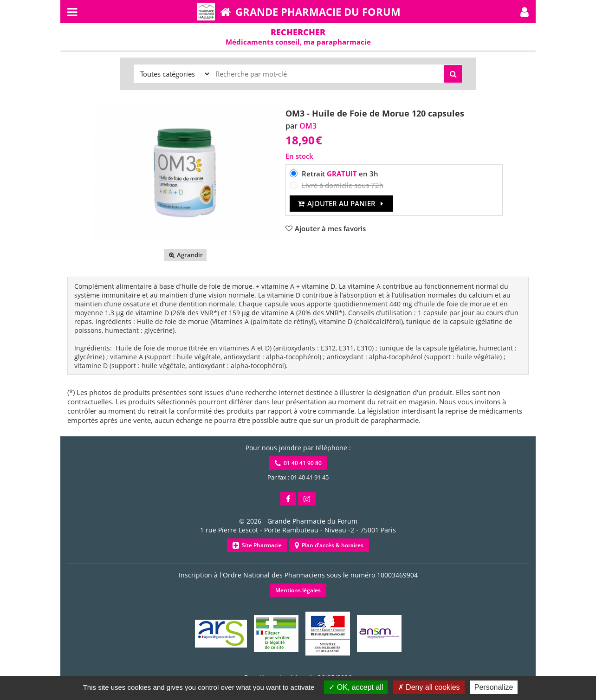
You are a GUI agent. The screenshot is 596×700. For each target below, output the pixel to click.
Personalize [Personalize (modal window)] (494, 687)
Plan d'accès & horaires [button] (329, 545)
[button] (525, 12)
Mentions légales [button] (298, 590)
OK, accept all (356, 687)
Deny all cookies (429, 687)
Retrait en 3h (340, 174)
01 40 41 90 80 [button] (298, 463)
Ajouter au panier (341, 203)
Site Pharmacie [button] (257, 545)
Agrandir (185, 255)
